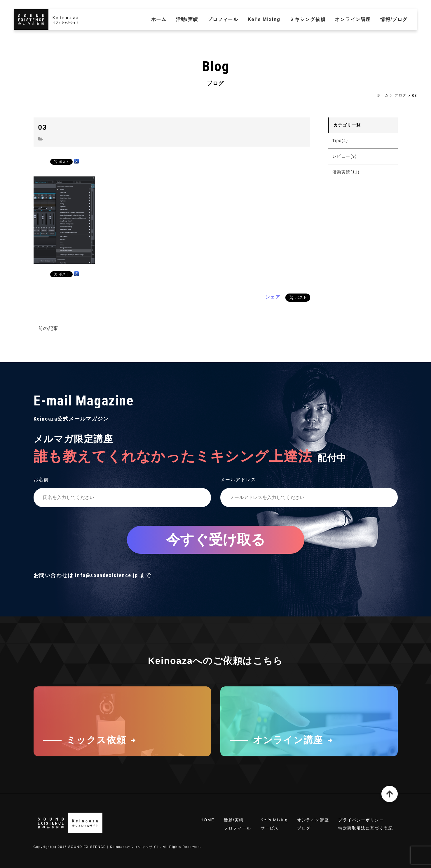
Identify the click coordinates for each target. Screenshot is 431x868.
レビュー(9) (345, 156)
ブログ (401, 95)
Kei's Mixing (264, 19)
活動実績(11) (346, 172)
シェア (273, 297)
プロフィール (223, 19)
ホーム (159, 19)
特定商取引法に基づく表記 (365, 828)
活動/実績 (187, 19)
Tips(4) (340, 140)
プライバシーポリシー (361, 820)
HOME (207, 820)
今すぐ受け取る (216, 540)
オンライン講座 (353, 19)
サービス (270, 828)
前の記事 (48, 328)
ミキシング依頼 (308, 19)
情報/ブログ (394, 19)
